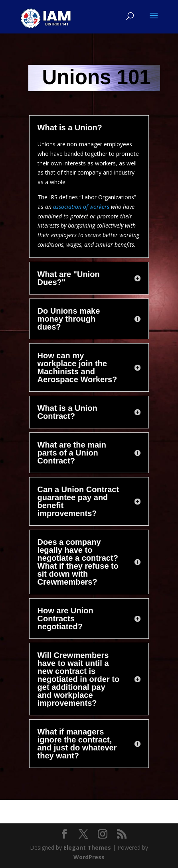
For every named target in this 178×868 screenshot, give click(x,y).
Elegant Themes (87, 847)
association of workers (81, 207)
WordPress (89, 857)
